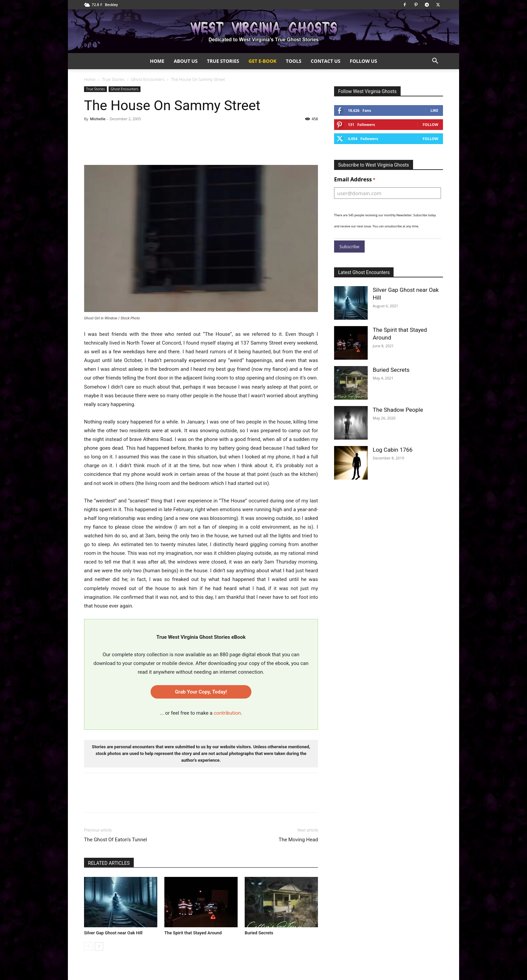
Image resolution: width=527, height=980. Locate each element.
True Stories (223, 61)
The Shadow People (398, 410)
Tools (294, 61)
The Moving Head (298, 840)
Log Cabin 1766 (393, 450)
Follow (430, 124)
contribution (227, 713)
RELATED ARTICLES (109, 863)
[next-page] (99, 946)
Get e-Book (263, 61)
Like (434, 110)
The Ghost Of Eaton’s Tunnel (115, 840)
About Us (186, 61)
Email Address (355, 180)
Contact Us (326, 61)
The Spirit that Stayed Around (193, 933)
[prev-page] (88, 946)
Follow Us (363, 61)
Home (157, 61)
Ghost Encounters (148, 79)
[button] (435, 62)
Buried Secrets (259, 933)
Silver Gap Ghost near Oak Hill (113, 933)
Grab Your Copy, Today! (201, 692)
